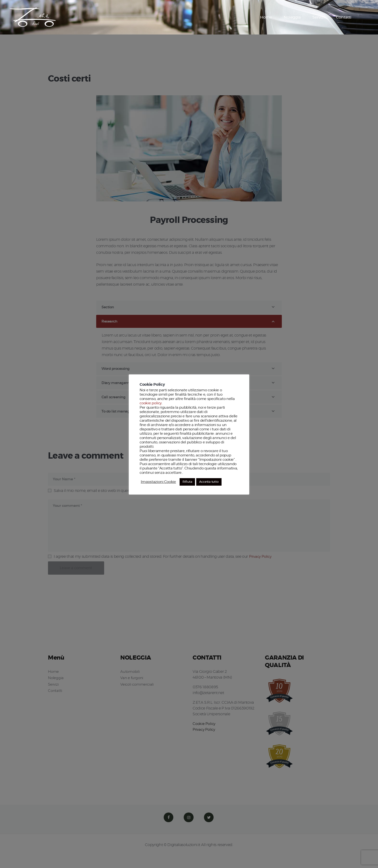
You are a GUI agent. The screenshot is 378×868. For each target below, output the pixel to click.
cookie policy (151, 403)
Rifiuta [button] (187, 482)
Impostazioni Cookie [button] (158, 482)
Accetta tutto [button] (208, 482)
